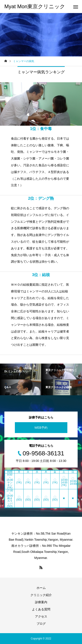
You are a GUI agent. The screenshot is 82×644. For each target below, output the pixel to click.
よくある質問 (41, 609)
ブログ (41, 624)
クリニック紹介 (41, 595)
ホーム (41, 588)
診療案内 (41, 602)
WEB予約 (41, 428)
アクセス (41, 616)
